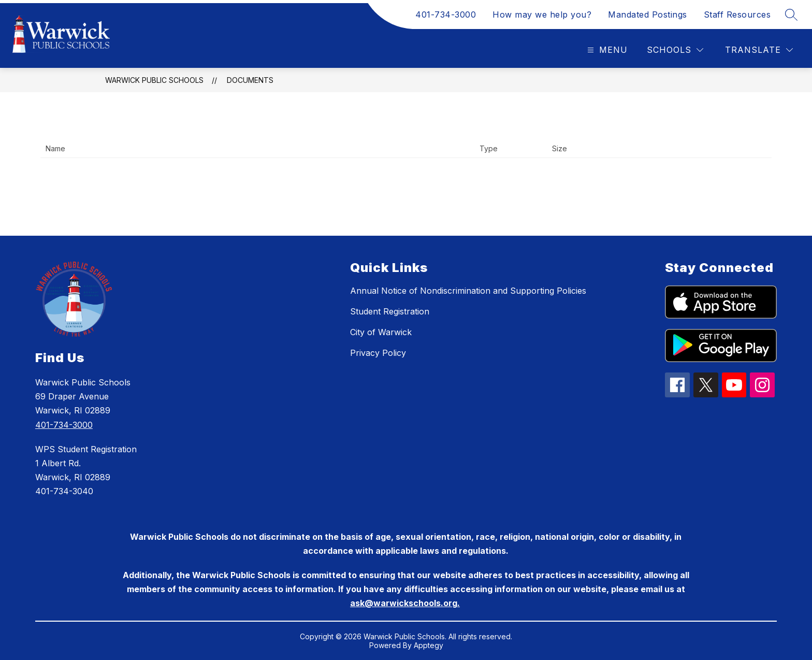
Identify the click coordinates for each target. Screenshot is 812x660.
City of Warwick (381, 332)
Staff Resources (737, 15)
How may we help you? (542, 15)
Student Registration (390, 311)
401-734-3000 (446, 15)
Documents (250, 80)
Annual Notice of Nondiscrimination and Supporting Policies (468, 291)
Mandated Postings (648, 15)
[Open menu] (606, 50)
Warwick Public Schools (154, 80)
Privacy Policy (378, 353)
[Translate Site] (759, 50)
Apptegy (429, 645)
